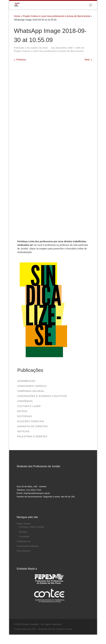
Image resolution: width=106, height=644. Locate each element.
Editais (22, 411)
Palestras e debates (32, 436)
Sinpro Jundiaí (24, 524)
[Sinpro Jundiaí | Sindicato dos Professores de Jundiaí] (17, 5)
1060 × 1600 (74, 48)
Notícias (23, 431)
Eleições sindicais (31, 421)
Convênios (25, 401)
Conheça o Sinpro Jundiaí (32, 527)
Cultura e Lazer (29, 406)
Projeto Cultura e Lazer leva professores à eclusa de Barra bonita (56, 16)
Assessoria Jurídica (32, 386)
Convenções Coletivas (28, 546)
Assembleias (26, 381)
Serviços (23, 532)
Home (17, 16)
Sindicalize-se (23, 541)
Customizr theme (64, 629)
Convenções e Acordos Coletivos (42, 396)
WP (34, 629)
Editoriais (25, 416)
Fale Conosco (23, 551)
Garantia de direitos (32, 426)
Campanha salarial (31, 391)
